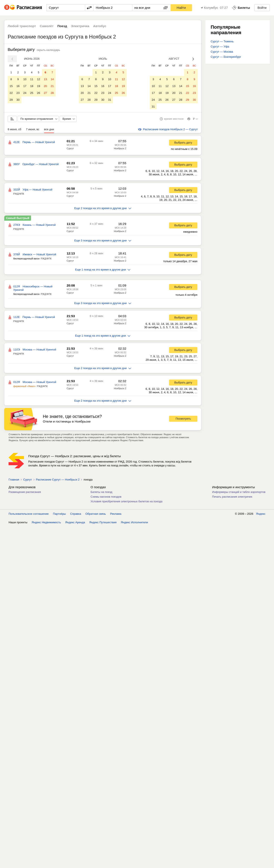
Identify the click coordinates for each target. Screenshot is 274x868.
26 (39, 93)
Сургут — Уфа (220, 47)
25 (32, 93)
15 (11, 86)
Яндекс (261, 515)
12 (39, 79)
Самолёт (47, 26)
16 (18, 86)
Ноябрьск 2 (120, 149)
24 (25, 93)
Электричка (80, 26)
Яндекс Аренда (75, 523)
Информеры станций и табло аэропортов (239, 493)
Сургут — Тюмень (222, 41)
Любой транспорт (22, 26)
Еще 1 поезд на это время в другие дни (103, 270)
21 (52, 86)
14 (52, 79)
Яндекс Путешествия (103, 523)
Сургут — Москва (222, 52)
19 (39, 86)
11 (32, 79)
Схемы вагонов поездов (106, 498)
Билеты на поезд (101, 493)
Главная (14, 480)
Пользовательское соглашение (29, 515)
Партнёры (59, 515)
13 (45, 79)
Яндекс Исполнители (135, 523)
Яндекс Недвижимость (46, 523)
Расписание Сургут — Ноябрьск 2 (58, 480)
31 (110, 100)
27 (45, 93)
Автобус (100, 26)
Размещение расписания (25, 493)
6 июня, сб (14, 130)
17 (25, 86)
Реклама (116, 515)
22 (11, 93)
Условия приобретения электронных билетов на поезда (127, 502)
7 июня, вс (33, 130)
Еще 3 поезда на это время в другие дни (103, 241)
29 (11, 100)
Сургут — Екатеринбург (226, 57)
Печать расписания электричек (232, 498)
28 (52, 93)
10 (25, 79)
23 (18, 93)
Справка (76, 515)
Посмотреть (183, 419)
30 (18, 100)
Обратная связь (96, 515)
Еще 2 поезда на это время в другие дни (103, 209)
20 (45, 86)
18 (32, 86)
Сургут (70, 149)
